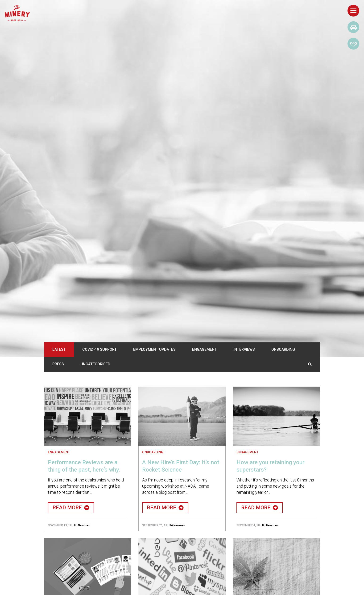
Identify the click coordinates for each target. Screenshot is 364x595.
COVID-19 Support (99, 349)
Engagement (205, 349)
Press (58, 364)
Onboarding (283, 349)
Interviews (244, 349)
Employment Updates (154, 349)
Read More (71, 508)
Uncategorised (95, 364)
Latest (59, 349)
